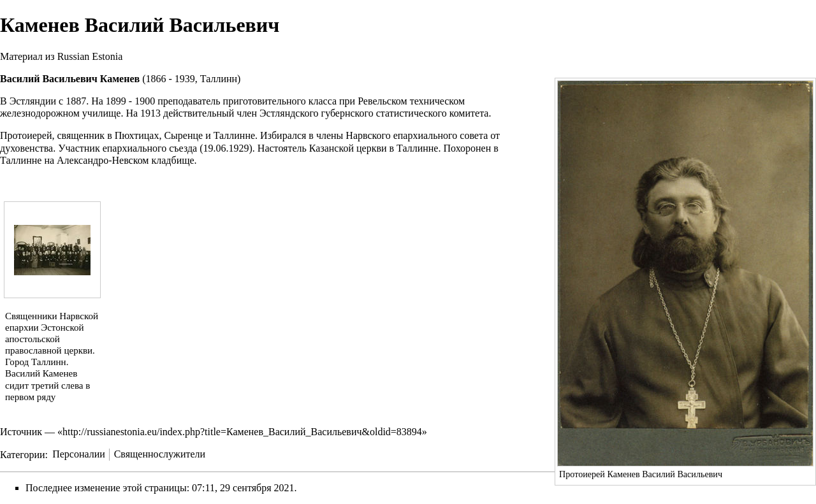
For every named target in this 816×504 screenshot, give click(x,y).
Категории (23, 454)
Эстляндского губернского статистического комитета (374, 113)
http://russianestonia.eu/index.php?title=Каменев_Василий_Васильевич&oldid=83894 (242, 432)
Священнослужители (160, 454)
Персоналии (79, 454)
